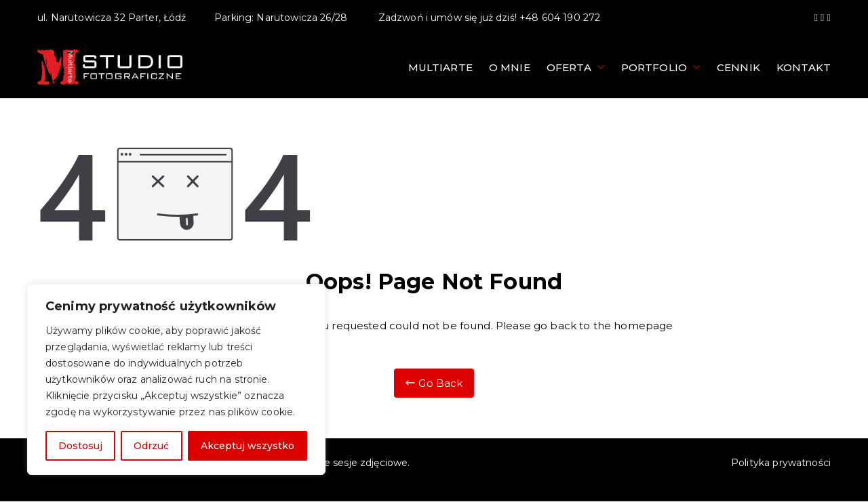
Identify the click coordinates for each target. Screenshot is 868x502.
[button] (598, 67)
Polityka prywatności (781, 463)
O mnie (510, 67)
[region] (176, 379)
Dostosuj (80, 446)
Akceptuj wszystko (248, 446)
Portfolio (661, 67)
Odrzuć (151, 446)
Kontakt (804, 67)
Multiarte (440, 67)
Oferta (576, 67)
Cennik (738, 67)
